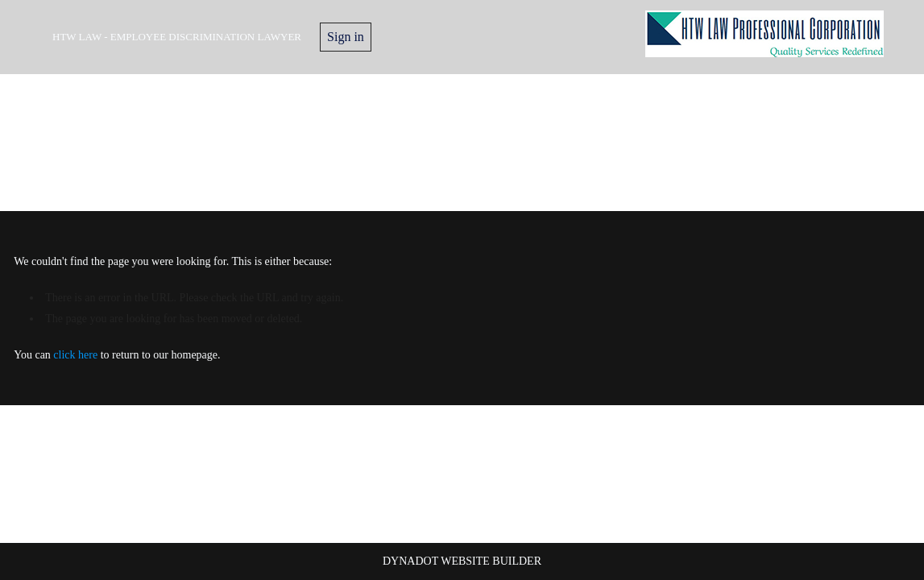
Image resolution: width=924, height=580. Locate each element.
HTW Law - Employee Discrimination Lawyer (177, 37)
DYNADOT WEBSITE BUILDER (462, 561)
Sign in (346, 37)
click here (75, 355)
